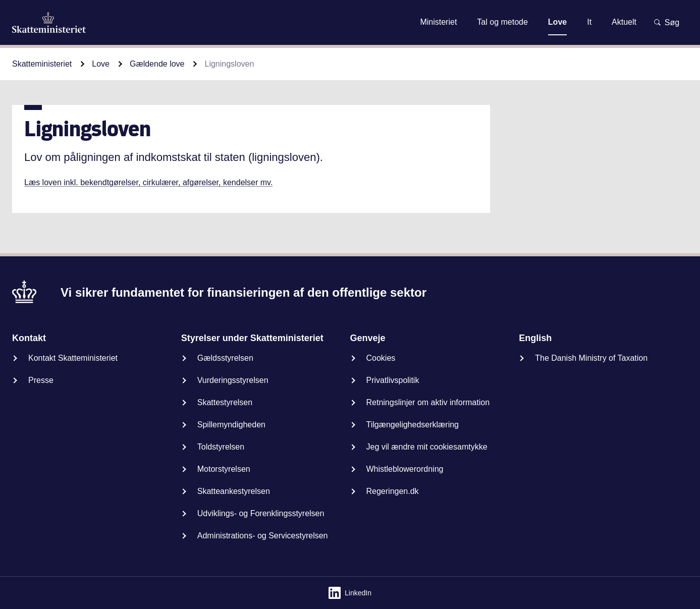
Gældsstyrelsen (225, 358)
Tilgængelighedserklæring (413, 425)
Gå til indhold (350, 22)
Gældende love (157, 64)
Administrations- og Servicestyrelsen (263, 536)
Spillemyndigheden (231, 425)
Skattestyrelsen (225, 402)
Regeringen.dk (393, 491)
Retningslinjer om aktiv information (428, 402)
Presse (41, 380)
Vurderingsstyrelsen (233, 380)
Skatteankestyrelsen (234, 491)
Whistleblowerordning (405, 469)
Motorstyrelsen (224, 469)
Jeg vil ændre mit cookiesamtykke (427, 447)
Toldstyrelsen (221, 447)
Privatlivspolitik (393, 380)
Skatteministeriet (42, 64)
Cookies (381, 358)
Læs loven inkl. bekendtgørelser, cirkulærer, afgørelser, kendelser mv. (148, 182)
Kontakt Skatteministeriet (73, 358)
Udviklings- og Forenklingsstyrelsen (261, 513)
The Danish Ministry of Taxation (591, 358)
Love (101, 64)
